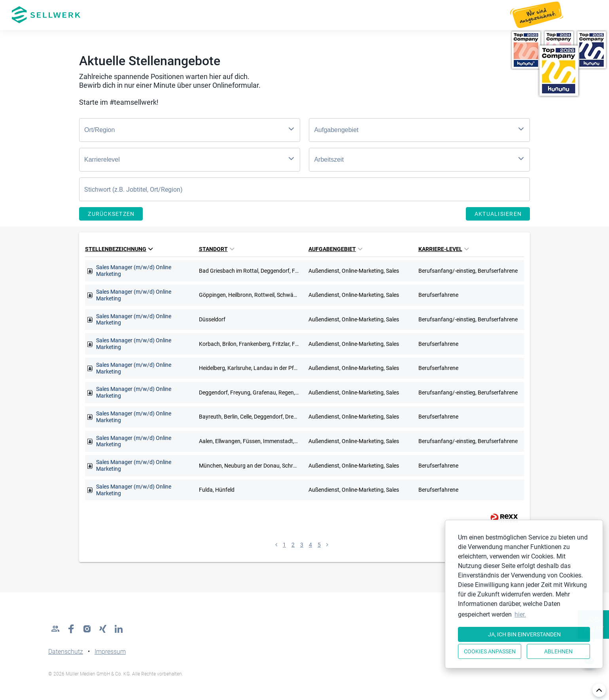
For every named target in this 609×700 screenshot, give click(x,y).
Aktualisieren (498, 214)
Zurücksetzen (111, 214)
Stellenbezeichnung (119, 249)
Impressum (110, 652)
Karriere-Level (444, 249)
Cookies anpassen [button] (490, 651)
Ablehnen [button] (558, 651)
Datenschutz (66, 652)
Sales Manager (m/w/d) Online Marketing (134, 271)
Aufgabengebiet (335, 249)
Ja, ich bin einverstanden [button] (524, 634)
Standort (217, 249)
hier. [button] (520, 614)
